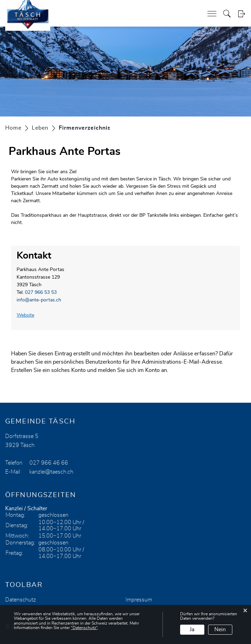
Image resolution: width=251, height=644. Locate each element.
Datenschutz (21, 600)
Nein (220, 629)
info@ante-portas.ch (39, 300)
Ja (192, 629)
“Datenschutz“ (84, 628)
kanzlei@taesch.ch (51, 472)
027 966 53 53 (41, 292)
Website (29, 315)
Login (241, 14)
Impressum (139, 600)
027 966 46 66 (49, 463)
